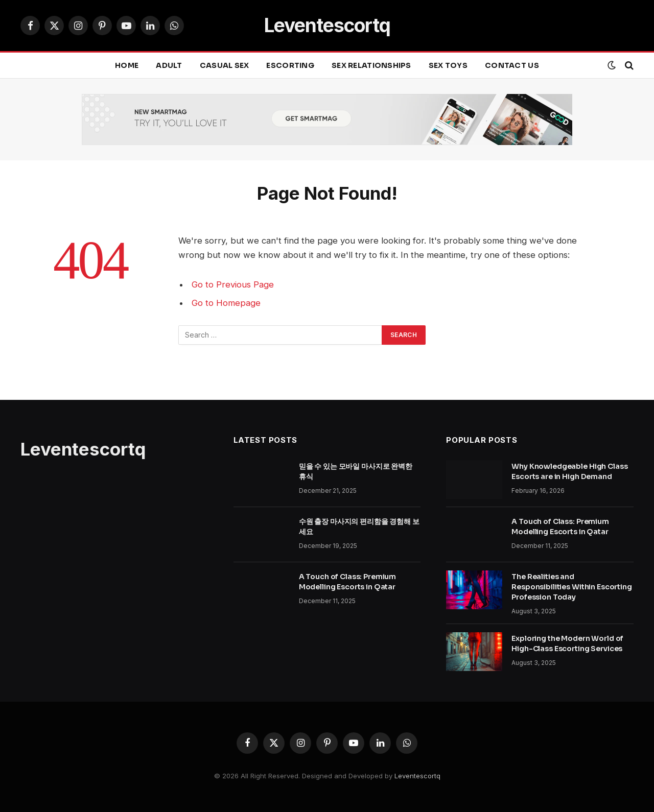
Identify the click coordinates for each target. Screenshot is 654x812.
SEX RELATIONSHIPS (371, 65)
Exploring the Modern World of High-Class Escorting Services (567, 643)
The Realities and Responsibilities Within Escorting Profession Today (571, 587)
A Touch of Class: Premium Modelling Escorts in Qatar (348, 582)
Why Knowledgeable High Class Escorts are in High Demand (569, 471)
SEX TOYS (448, 65)
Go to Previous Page (233, 284)
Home (127, 65)
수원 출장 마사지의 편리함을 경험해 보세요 (359, 527)
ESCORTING (290, 65)
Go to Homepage (226, 303)
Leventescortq (417, 776)
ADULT (169, 65)
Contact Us (512, 65)
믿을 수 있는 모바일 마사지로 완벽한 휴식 (356, 471)
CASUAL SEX (225, 65)
